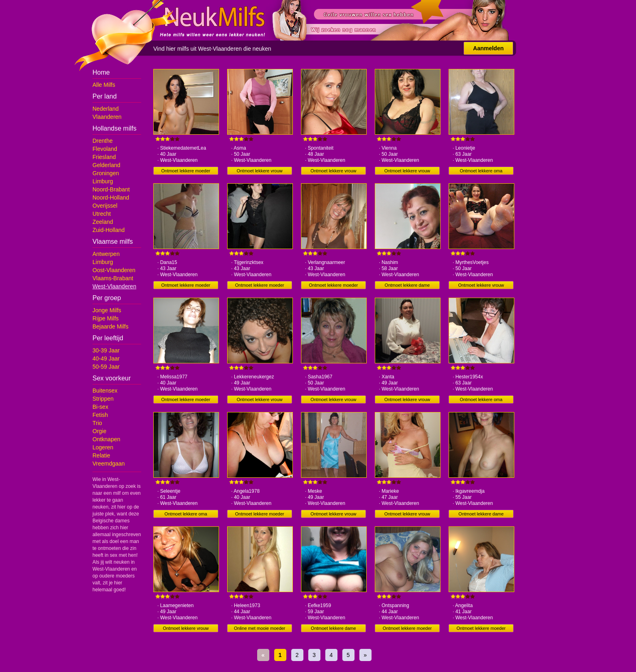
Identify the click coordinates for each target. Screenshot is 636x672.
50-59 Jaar (106, 367)
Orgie (99, 431)
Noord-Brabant (111, 189)
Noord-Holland (111, 198)
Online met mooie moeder (260, 628)
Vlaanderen (107, 117)
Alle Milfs (104, 85)
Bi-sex (100, 407)
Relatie (101, 455)
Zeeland (103, 222)
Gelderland (106, 165)
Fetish (100, 415)
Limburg (103, 181)
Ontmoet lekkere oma (481, 171)
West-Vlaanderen (114, 286)
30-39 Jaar (106, 350)
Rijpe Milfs (106, 318)
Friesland (104, 157)
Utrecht (102, 214)
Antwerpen (106, 254)
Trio (97, 423)
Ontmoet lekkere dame (407, 285)
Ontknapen (106, 439)
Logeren (103, 447)
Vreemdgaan (109, 464)
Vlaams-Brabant (113, 278)
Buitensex (105, 391)
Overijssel (105, 206)
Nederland (106, 109)
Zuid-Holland (109, 230)
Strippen (103, 399)
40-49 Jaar (106, 359)
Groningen (106, 173)
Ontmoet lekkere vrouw (259, 171)
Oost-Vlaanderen (114, 270)
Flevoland (105, 149)
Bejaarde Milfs (111, 326)
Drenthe (103, 141)
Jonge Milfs (107, 310)
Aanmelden (488, 48)
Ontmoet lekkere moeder (186, 171)
